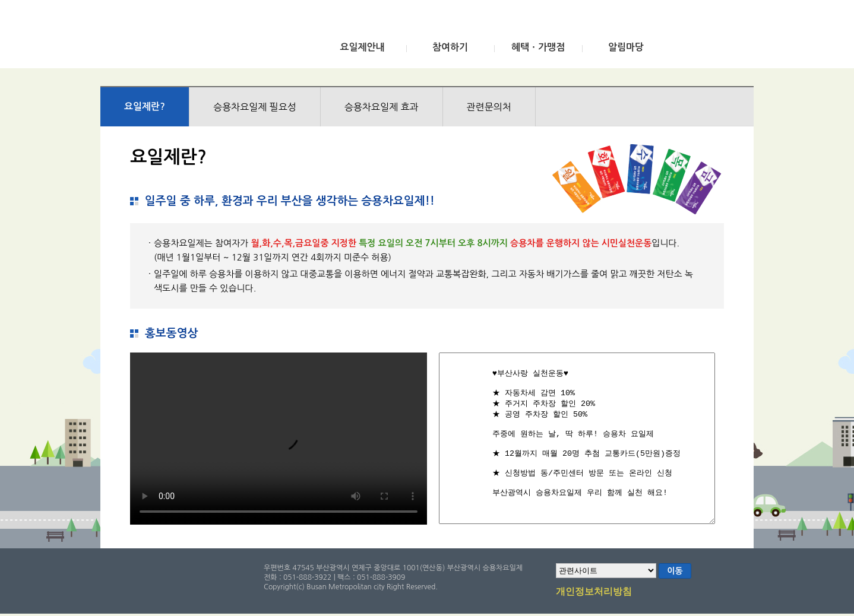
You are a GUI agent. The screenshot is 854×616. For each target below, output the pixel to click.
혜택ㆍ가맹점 (538, 47)
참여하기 (450, 47)
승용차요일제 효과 (382, 107)
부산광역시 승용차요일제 (189, 37)
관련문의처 (489, 107)
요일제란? (145, 107)
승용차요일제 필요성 (255, 107)
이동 (675, 571)
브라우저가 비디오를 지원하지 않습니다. (279, 439)
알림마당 (626, 47)
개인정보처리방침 (594, 592)
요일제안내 (362, 47)
